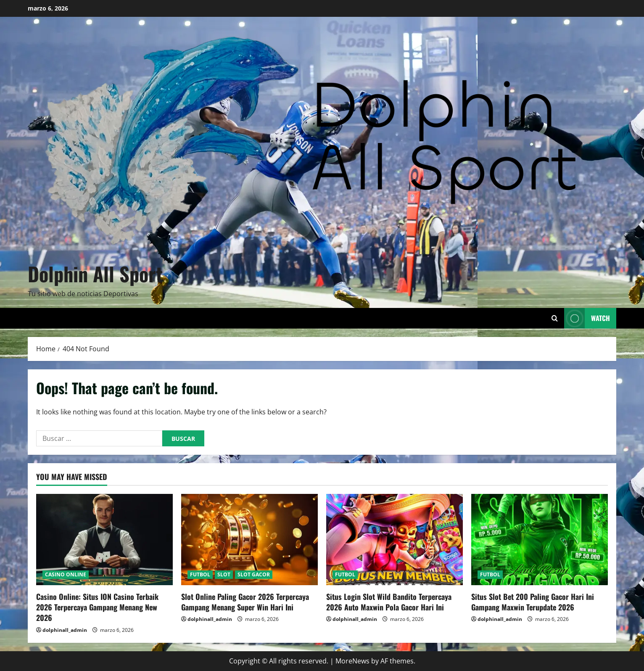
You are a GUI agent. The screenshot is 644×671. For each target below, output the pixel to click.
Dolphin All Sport (95, 273)
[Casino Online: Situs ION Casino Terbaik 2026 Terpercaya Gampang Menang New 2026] (104, 540)
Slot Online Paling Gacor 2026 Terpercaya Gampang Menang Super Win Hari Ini (245, 602)
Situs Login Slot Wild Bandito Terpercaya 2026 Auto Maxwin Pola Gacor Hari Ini (389, 602)
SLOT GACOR (254, 574)
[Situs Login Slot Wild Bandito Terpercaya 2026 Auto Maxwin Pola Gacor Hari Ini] (395, 540)
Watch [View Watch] (587, 318)
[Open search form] (555, 318)
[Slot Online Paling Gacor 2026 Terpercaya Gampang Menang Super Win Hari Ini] (249, 540)
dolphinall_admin (65, 630)
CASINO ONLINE (66, 574)
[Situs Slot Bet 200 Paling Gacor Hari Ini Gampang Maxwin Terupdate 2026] (540, 540)
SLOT (224, 574)
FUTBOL (200, 574)
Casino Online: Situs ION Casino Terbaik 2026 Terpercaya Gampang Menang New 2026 (97, 607)
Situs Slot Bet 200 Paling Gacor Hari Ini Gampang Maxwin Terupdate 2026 (533, 602)
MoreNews (352, 661)
